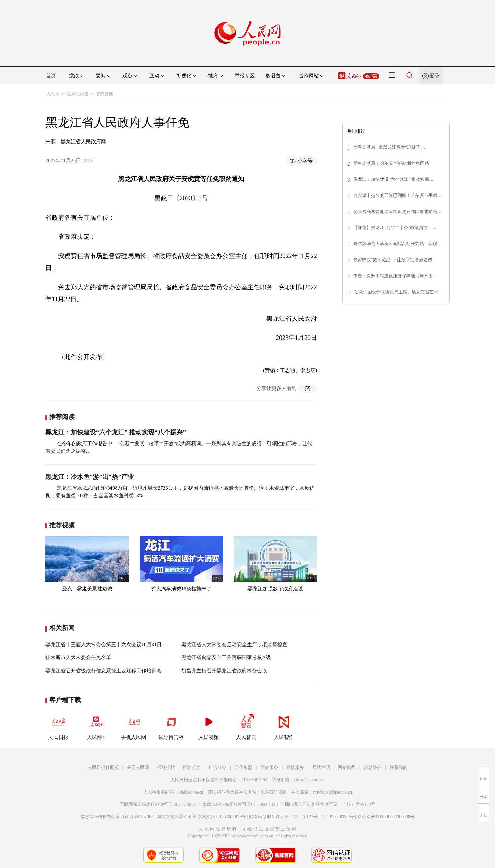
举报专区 (245, 76)
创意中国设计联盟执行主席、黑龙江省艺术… (398, 292)
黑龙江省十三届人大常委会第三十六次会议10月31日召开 (109, 644)
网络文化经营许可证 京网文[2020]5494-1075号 (201, 817)
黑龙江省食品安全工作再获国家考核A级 (226, 657)
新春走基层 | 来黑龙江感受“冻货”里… (390, 147)
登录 (435, 76)
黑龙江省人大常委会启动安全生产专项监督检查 (234, 644)
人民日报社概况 (103, 768)
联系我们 (398, 768)
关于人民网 (138, 768)
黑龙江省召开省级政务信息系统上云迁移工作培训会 (104, 671)
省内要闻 (104, 94)
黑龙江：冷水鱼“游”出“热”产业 (90, 477)
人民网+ (96, 725)
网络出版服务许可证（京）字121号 (283, 817)
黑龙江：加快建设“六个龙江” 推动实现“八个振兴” (116, 432)
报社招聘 (166, 768)
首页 (51, 76)
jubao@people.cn (309, 780)
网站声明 (321, 768)
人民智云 (246, 725)
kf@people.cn (191, 792)
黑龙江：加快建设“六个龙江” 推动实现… (393, 179)
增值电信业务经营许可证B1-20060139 (239, 804)
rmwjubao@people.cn (332, 792)
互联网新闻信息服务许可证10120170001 (158, 804)
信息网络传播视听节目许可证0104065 (117, 817)
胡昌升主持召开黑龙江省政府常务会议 (224, 671)
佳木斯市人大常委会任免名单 (78, 657)
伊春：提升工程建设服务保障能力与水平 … (396, 276)
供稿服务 (269, 768)
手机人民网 (134, 725)
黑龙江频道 (78, 94)
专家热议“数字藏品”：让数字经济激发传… (395, 260)
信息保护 (373, 768)
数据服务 (295, 768)
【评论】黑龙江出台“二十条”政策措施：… (395, 228)
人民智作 (284, 725)
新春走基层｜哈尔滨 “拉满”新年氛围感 (391, 163)
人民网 (53, 94)
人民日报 (58, 725)
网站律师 (347, 768)
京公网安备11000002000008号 (386, 817)
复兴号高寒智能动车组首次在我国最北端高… (397, 212)
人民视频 (209, 725)
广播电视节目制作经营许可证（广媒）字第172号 (328, 804)
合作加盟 (243, 768)
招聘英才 (192, 768)
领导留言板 (171, 725)
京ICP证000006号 (337, 817)
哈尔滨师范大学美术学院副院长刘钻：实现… (397, 244)
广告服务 (218, 768)
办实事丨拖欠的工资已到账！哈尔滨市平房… (397, 195)
